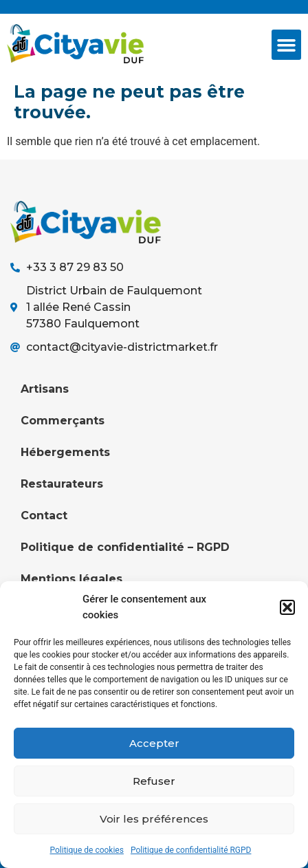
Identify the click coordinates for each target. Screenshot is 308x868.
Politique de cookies (87, 850)
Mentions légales (71, 579)
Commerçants (63, 421)
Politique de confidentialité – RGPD (125, 547)
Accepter (154, 743)
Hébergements (65, 452)
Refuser (154, 781)
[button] (287, 607)
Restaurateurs (62, 484)
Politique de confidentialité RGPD (191, 850)
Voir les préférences (154, 819)
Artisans (45, 389)
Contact (44, 516)
